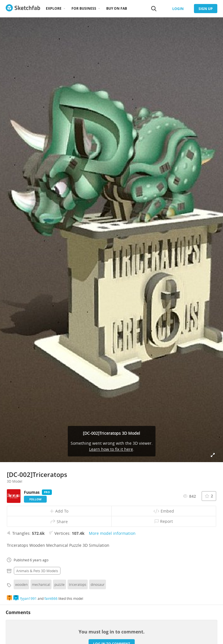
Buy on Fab (117, 8)
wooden (21, 584)
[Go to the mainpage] (23, 9)
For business (84, 8)
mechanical (41, 584)
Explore (54, 8)
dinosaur (98, 584)
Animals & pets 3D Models (37, 571)
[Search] (154, 9)
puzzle (60, 584)
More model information (112, 533)
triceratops (78, 584)
